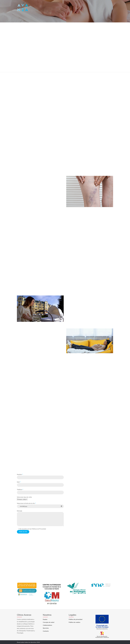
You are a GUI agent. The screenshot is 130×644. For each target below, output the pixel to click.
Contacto (46, 631)
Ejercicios (46, 628)
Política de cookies (75, 622)
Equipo (45, 619)
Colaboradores (47, 625)
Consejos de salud (49, 622)
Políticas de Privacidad (39, 529)
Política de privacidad (76, 619)
